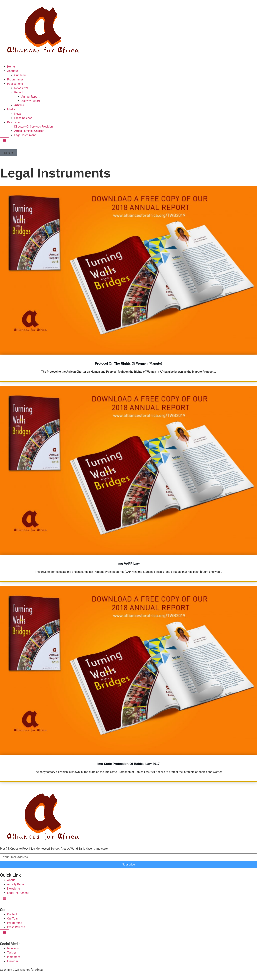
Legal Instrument (25, 135)
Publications (15, 84)
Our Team (20, 75)
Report (19, 92)
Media (11, 109)
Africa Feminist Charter (29, 131)
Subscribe (129, 865)
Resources (14, 122)
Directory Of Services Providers (34, 127)
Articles (19, 105)
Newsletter (21, 88)
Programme (15, 923)
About (11, 880)
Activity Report (31, 101)
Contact (12, 914)
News (18, 114)
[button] (9, 153)
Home (11, 67)
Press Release (23, 118)
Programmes (15, 79)
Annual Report (30, 97)
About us (13, 71)
